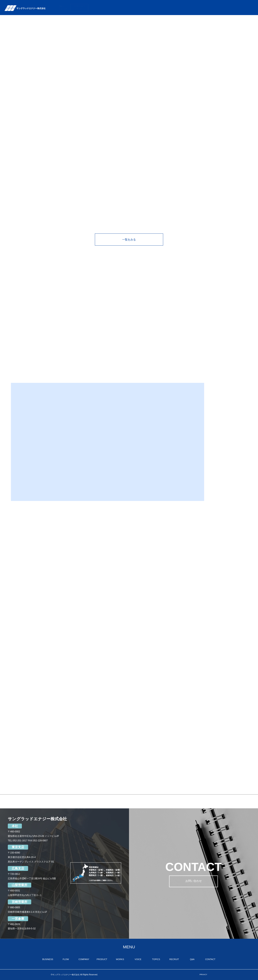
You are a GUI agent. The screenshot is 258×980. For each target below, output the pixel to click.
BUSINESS (105, 8)
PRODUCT (155, 8)
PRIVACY (203, 975)
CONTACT (247, 8)
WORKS (170, 8)
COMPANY (139, 8)
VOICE (184, 8)
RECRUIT (212, 8)
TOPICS (198, 8)
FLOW (122, 8)
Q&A (228, 8)
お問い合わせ (194, 882)
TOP (92, 8)
